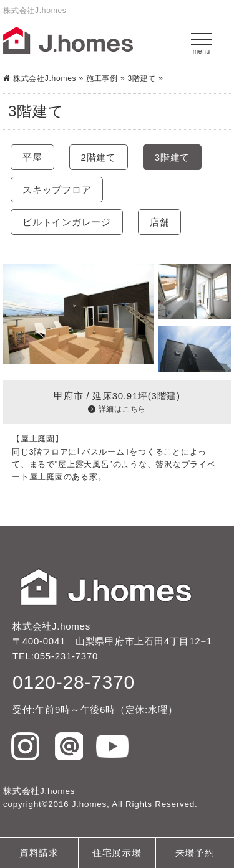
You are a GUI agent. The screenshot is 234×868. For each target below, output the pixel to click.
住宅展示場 (117, 853)
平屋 (32, 157)
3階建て (142, 78)
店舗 (160, 222)
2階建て (99, 157)
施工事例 (102, 78)
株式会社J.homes (45, 78)
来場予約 (195, 853)
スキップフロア (57, 190)
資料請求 (39, 853)
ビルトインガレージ (67, 222)
